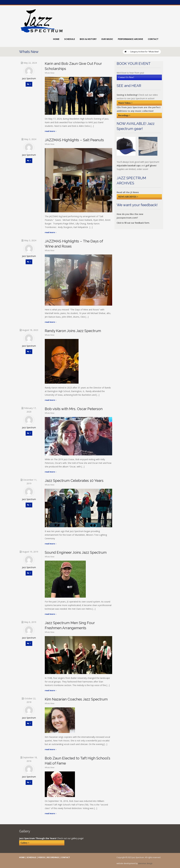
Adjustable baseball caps (129, 165)
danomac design (145, 863)
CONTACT (65, 857)
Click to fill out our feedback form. (133, 223)
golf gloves (151, 165)
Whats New (50, 73)
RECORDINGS (53, 857)
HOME (22, 857)
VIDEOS (42, 857)
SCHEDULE (31, 857)
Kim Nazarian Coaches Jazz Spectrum (76, 699)
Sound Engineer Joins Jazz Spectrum (76, 552)
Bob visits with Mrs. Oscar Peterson (74, 409)
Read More (51, 131)
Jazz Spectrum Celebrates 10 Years (74, 481)
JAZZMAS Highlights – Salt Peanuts (74, 140)
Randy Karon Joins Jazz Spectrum (73, 331)
